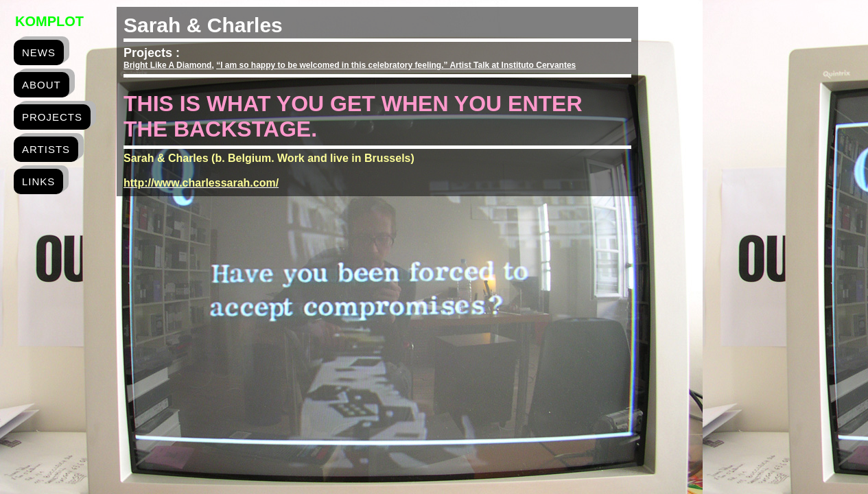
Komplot (49, 21)
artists (46, 149)
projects (52, 117)
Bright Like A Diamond (167, 65)
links (38, 181)
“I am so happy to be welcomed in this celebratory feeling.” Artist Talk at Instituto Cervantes (396, 65)
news (39, 52)
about (42, 85)
